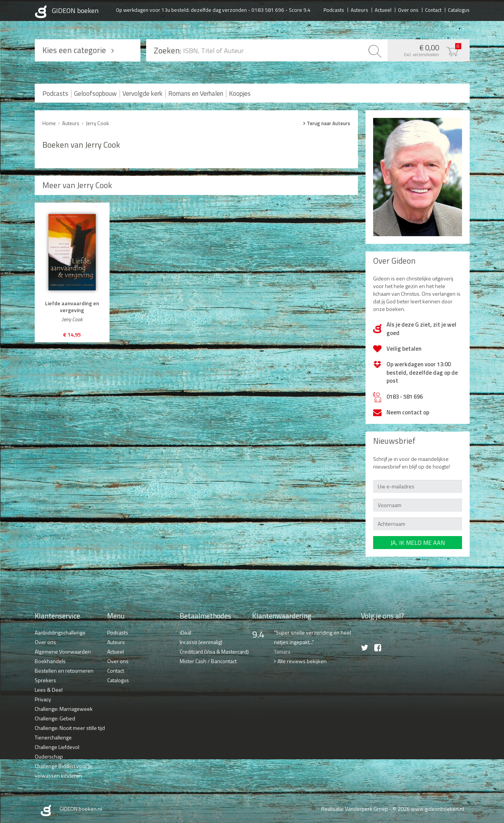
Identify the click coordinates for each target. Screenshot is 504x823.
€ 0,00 (427, 50)
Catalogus (459, 10)
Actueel (383, 10)
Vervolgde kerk (143, 93)
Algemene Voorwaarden (63, 651)
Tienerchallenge (53, 737)
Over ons (408, 10)
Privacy (43, 699)
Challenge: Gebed (55, 718)
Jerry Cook (97, 123)
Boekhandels (50, 661)
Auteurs (359, 10)
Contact (433, 10)
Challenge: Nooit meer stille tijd (70, 728)
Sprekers (45, 680)
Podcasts (334, 10)
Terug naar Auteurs (328, 123)
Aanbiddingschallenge (60, 632)
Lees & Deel (49, 690)
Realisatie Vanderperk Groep (355, 809)
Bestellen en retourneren (64, 671)
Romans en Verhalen (196, 93)
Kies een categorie (74, 50)
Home (49, 123)
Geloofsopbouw (95, 93)
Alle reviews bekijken (302, 661)
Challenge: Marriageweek (64, 709)
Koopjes (240, 93)
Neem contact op (408, 412)
